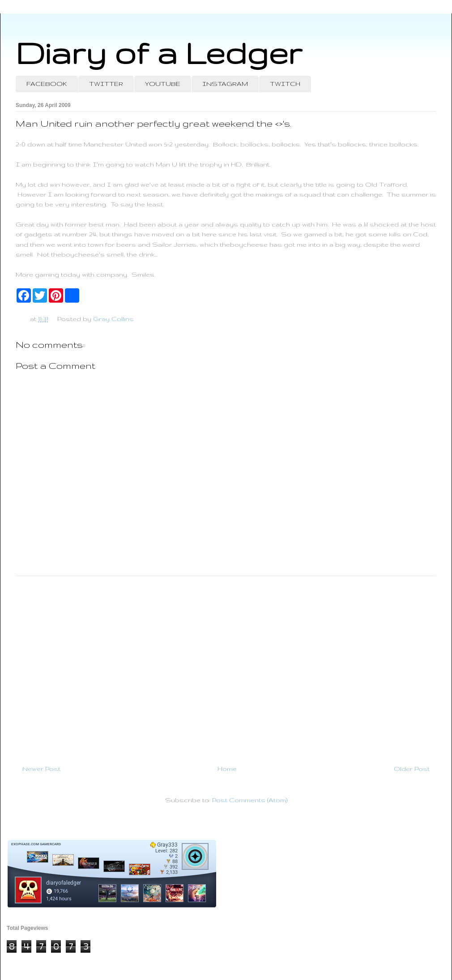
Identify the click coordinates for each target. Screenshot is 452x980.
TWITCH (285, 84)
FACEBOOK (47, 84)
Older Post (412, 769)
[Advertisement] (226, 667)
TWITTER (106, 84)
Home (227, 769)
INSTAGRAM (225, 84)
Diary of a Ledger (159, 53)
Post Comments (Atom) (250, 800)
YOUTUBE (163, 84)
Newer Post (41, 769)
